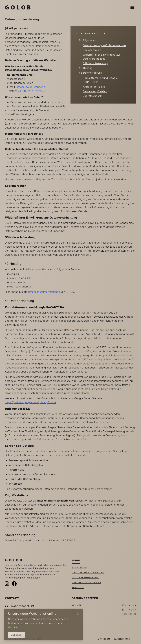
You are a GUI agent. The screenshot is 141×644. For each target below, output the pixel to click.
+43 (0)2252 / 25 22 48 (32, 91)
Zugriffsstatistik (92, 96)
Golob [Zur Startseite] (19, 7)
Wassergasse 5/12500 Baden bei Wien (25, 608)
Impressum (104, 639)
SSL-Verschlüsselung (96, 63)
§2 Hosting (86, 68)
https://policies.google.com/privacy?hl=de (30, 402)
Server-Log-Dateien (95, 91)
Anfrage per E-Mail (95, 87)
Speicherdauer (92, 50)
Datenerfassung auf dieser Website (104, 45)
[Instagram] (7, 584)
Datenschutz (122, 639)
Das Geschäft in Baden (88, 573)
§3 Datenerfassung (91, 73)
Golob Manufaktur (85, 577)
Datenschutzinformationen (44, 292)
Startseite (79, 568)
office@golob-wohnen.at (31, 87)
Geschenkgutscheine (86, 582)
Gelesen (16, 635)
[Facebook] (14, 584)
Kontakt (78, 587)
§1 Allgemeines (88, 40)
